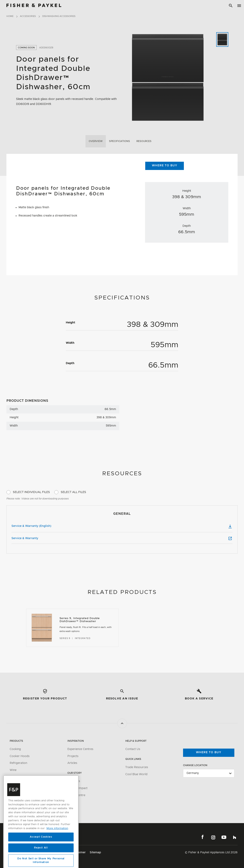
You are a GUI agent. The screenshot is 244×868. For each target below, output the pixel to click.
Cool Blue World (136, 774)
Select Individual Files (31, 492)
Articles (72, 763)
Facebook (203, 837)
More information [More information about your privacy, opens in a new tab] (57, 848)
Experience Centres (80, 749)
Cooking (15, 749)
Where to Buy (165, 166)
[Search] (231, 6)
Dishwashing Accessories (59, 16)
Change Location (195, 765)
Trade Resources (137, 767)
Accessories (28, 16)
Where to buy (209, 752)
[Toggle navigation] (239, 6)
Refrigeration (18, 763)
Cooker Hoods (20, 756)
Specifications (119, 141)
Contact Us (133, 749)
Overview (96, 141)
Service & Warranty (122, 538)
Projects (73, 756)
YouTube (224, 837)
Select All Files (73, 492)
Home (10, 16)
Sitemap (95, 852)
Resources (144, 141)
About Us (74, 781)
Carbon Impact (77, 788)
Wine (13, 770)
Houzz (235, 837)
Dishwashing (18, 777)
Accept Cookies (41, 857)
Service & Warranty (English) (122, 526)
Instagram (213, 837)
